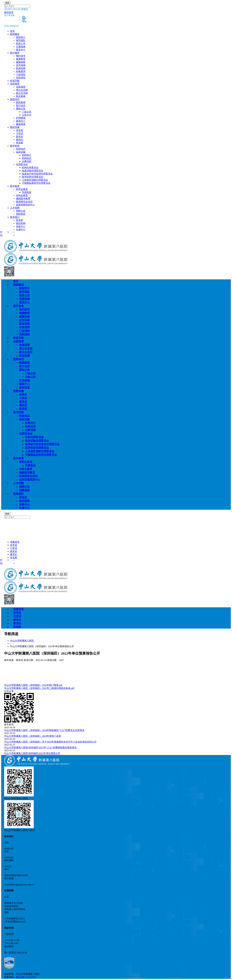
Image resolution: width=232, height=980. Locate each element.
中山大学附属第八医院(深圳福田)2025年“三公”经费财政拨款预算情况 (40, 748)
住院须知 (24, 334)
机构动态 (27, 158)
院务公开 (24, 295)
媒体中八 (24, 384)
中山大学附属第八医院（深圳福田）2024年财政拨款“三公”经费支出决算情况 (44, 730)
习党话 (23, 398)
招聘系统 (24, 490)
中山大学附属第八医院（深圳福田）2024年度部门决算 (33, 736)
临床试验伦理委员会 (33, 171)
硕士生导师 (26, 352)
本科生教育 (26, 469)
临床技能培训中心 (30, 480)
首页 (12, 31)
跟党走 (23, 402)
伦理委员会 (26, 434)
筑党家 (23, 409)
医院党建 (15, 127)
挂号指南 (24, 320)
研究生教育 (26, 462)
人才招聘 (15, 208)
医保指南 (24, 324)
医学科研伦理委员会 (33, 177)
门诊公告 (27, 112)
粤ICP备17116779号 (26, 977)
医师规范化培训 (28, 476)
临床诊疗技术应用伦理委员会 (37, 174)
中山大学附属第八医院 (22, 641)
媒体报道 (24, 387)
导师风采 (27, 192)
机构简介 (27, 155)
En (1, 235)
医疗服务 (15, 53)
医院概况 (15, 34)
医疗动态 (24, 366)
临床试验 (24, 419)
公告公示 (27, 115)
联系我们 (15, 217)
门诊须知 (24, 331)
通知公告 (24, 370)
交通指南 (24, 299)
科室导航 (15, 81)
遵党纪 (23, 405)
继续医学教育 (27, 473)
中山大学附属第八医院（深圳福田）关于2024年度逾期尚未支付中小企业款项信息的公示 (50, 742)
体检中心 (24, 504)
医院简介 (24, 288)
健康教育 (24, 313)
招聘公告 (24, 487)
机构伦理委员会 (30, 168)
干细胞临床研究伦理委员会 (36, 183)
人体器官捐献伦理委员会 (35, 180)
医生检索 (24, 356)
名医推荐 (15, 84)
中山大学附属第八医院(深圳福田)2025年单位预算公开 (32, 753)
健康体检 (24, 317)
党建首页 (15, 542)
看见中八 (24, 302)
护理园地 (24, 380)
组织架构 (24, 501)
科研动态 (24, 416)
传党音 (23, 395)
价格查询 (24, 327)
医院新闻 (24, 363)
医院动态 (15, 99)
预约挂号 (24, 309)
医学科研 (15, 146)
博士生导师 (26, 348)
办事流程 (27, 161)
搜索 (7, 3)
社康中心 (24, 508)
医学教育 (15, 186)
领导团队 (24, 292)
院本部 (23, 497)
